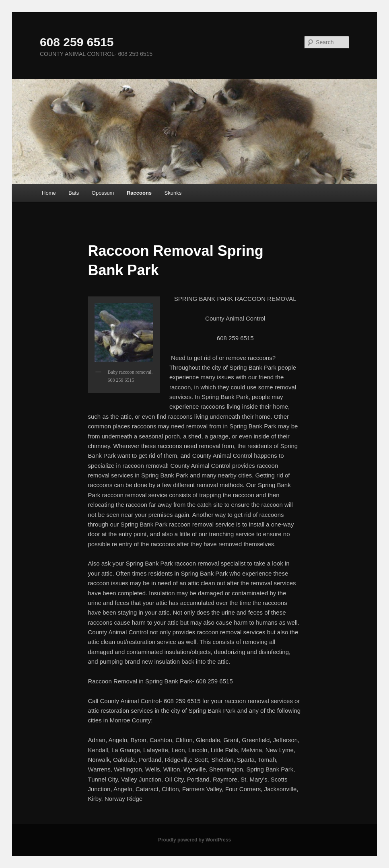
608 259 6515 (77, 42)
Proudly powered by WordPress (194, 840)
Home (49, 193)
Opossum (103, 193)
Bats (74, 193)
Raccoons (139, 193)
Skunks (173, 193)
